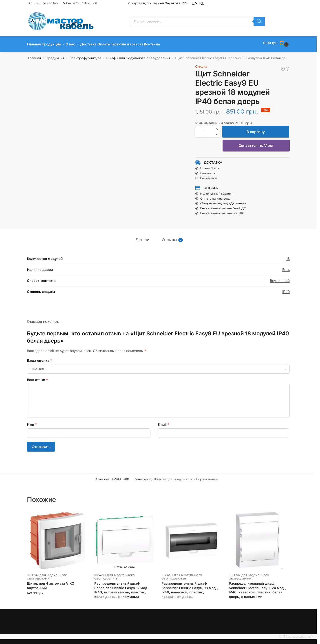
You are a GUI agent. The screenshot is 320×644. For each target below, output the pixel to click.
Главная (34, 56)
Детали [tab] (142, 237)
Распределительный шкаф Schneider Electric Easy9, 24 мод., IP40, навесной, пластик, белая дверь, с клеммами (257, 588)
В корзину (256, 129)
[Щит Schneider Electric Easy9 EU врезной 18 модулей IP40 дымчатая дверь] (287, 66)
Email (163, 422)
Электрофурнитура (85, 56)
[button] (276, 43)
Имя (32, 422)
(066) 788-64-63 (47, 3)
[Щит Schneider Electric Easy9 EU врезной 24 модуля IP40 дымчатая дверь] (283, 66)
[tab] (156, 236)
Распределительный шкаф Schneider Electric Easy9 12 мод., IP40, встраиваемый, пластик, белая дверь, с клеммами (122, 588)
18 (288, 256)
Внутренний (280, 278)
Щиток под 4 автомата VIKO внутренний (51, 583)
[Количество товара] (204, 129)
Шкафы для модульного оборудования (138, 56)
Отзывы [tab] (172, 237)
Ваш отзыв (37, 377)
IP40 (286, 289)
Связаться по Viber (256, 143)
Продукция (55, 56)
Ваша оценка (40, 358)
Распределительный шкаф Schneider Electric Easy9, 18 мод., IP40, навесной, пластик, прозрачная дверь (190, 588)
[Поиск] (259, 21)
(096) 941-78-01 (85, 3)
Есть (286, 267)
